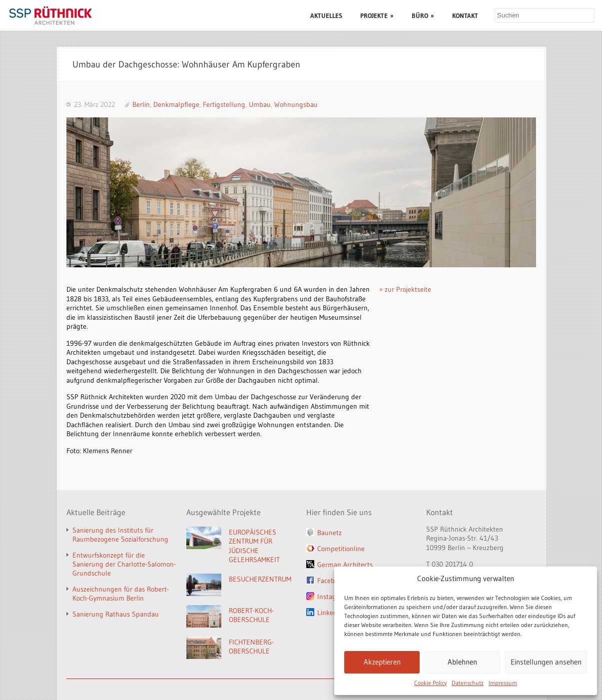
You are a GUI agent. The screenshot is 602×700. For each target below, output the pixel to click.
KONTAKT (465, 15)
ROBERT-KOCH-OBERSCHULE (251, 615)
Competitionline (341, 549)
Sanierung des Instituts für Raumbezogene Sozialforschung (120, 535)
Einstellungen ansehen (546, 662)
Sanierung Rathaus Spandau (116, 614)
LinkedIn (330, 613)
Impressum (503, 683)
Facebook (331, 581)
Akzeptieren (382, 662)
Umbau (260, 104)
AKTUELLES (326, 15)
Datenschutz (468, 683)
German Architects (345, 565)
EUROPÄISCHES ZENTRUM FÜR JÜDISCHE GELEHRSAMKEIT (254, 546)
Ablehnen (462, 662)
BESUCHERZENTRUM (260, 579)
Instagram (333, 597)
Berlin (141, 104)
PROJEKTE (377, 15)
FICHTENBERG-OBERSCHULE (251, 647)
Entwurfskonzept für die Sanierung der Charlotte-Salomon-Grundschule (124, 564)
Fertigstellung (224, 104)
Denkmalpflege (176, 104)
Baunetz (329, 533)
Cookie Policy (430, 683)
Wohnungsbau (296, 104)
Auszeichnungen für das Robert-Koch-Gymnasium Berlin (121, 594)
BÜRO (423, 15)
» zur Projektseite (405, 289)
